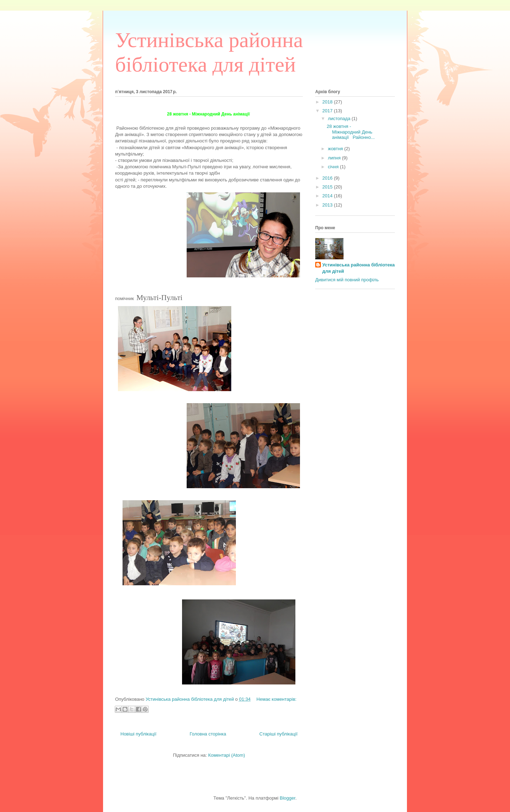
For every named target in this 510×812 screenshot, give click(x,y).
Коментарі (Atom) (227, 755)
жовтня (336, 149)
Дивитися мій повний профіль (347, 280)
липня (335, 158)
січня (334, 167)
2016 (328, 178)
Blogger (288, 798)
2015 (328, 187)
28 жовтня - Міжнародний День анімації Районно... (351, 132)
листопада (340, 119)
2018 (328, 102)
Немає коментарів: (276, 699)
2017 (328, 111)
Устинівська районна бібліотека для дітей (358, 268)
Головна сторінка (208, 734)
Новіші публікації (138, 734)
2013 (328, 205)
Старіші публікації (278, 734)
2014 (328, 196)
